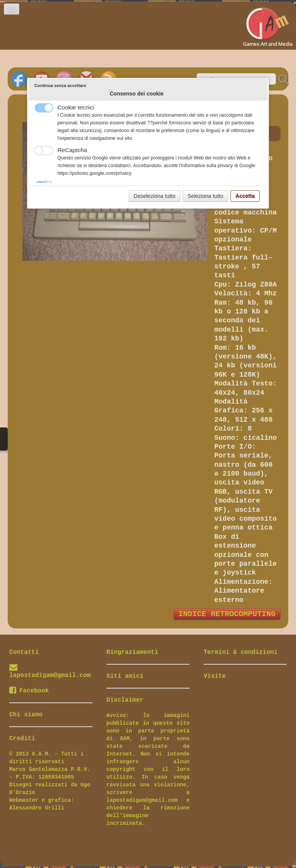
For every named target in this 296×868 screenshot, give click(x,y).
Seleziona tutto (206, 196)
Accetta (245, 196)
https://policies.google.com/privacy (94, 173)
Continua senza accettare (60, 85)
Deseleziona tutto (155, 196)
